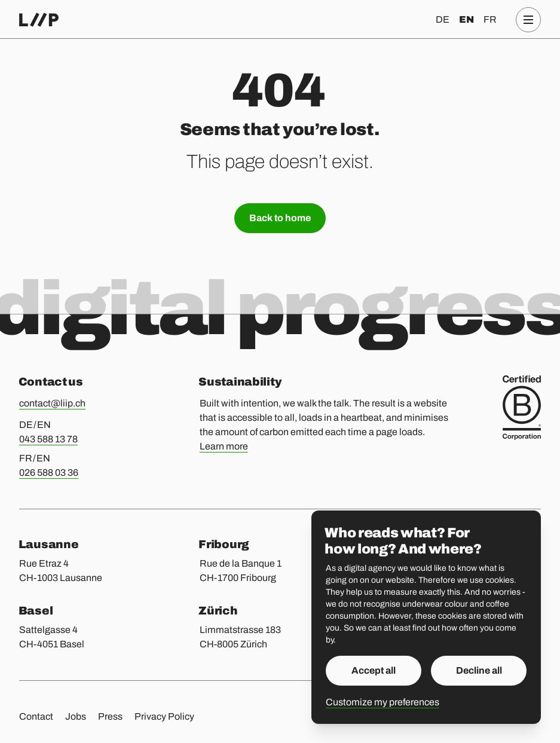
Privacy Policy (164, 716)
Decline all (479, 670)
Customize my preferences (382, 702)
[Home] (39, 20)
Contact (36, 716)
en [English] (466, 19)
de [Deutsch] (443, 19)
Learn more (224, 446)
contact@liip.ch (52, 403)
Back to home (280, 218)
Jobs (76, 716)
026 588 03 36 (49, 473)
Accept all (374, 670)
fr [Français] (490, 19)
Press (110, 716)
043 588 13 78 (48, 439)
